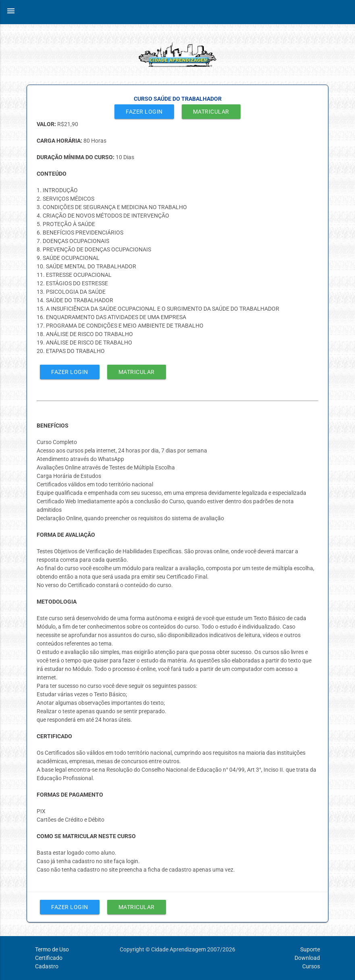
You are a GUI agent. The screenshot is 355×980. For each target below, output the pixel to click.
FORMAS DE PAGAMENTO (70, 795)
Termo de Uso (52, 949)
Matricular (211, 112)
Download (307, 958)
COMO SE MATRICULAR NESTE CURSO (86, 836)
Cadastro (47, 966)
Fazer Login (144, 112)
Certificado (49, 958)
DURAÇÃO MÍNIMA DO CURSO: (76, 157)
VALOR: (47, 124)
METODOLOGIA (57, 602)
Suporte (310, 949)
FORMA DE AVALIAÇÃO (66, 535)
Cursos (311, 966)
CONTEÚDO (52, 174)
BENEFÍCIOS (53, 426)
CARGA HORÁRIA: (60, 141)
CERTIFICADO (54, 736)
